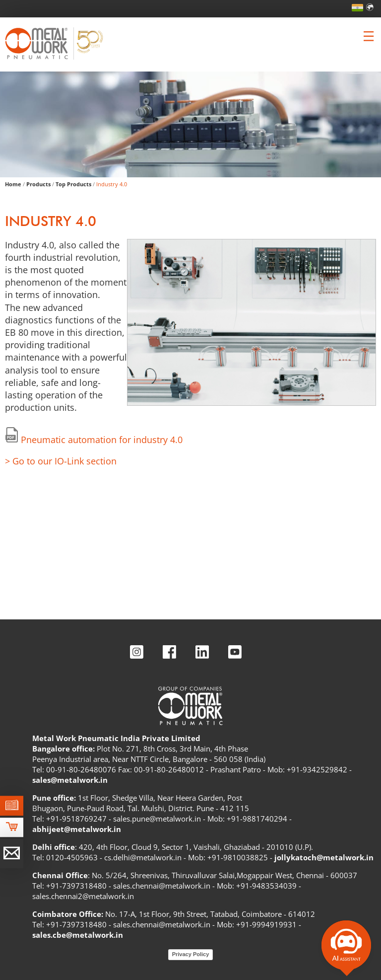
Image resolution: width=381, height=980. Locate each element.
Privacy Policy (191, 954)
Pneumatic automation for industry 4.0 (102, 440)
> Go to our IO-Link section (61, 461)
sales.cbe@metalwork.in (78, 935)
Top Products (73, 184)
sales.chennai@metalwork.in (162, 886)
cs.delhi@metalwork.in (143, 857)
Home (13, 184)
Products (38, 184)
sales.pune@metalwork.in (157, 819)
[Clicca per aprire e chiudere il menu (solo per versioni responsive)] (369, 36)
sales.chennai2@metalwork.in (83, 896)
